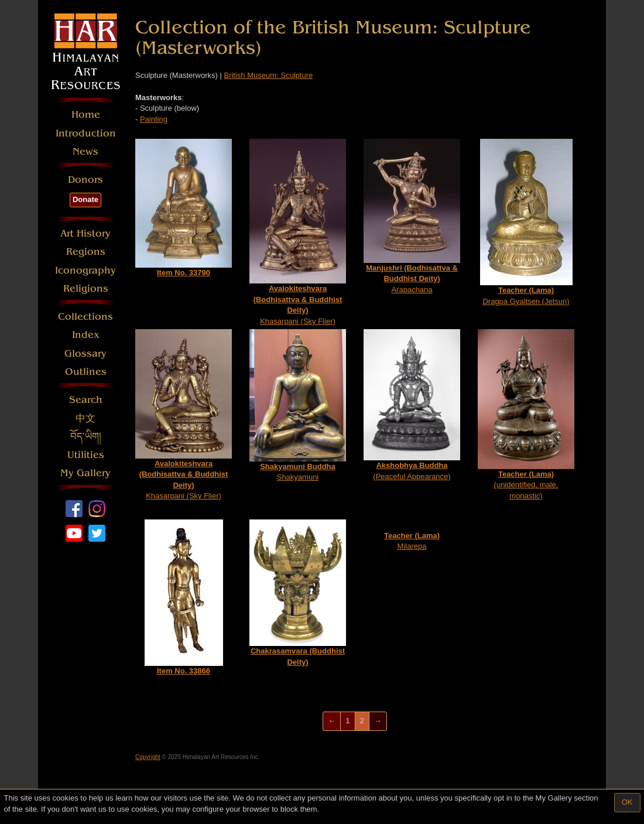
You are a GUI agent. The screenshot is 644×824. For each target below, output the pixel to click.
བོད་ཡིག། (86, 437)
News (85, 151)
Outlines (86, 372)
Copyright (148, 757)
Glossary (85, 353)
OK (627, 802)
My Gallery (85, 473)
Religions (86, 288)
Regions (86, 252)
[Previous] (332, 721)
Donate (85, 199)
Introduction (86, 133)
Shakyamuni (298, 405)
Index (86, 335)
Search (86, 400)
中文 (85, 418)
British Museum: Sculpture (268, 75)
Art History (85, 233)
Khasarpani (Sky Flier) (298, 232)
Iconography (85, 270)
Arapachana (412, 216)
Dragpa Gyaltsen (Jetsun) (526, 222)
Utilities (86, 455)
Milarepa (412, 541)
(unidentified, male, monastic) (526, 415)
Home (86, 114)
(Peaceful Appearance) (412, 405)
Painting (154, 119)
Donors (85, 179)
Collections (85, 317)
